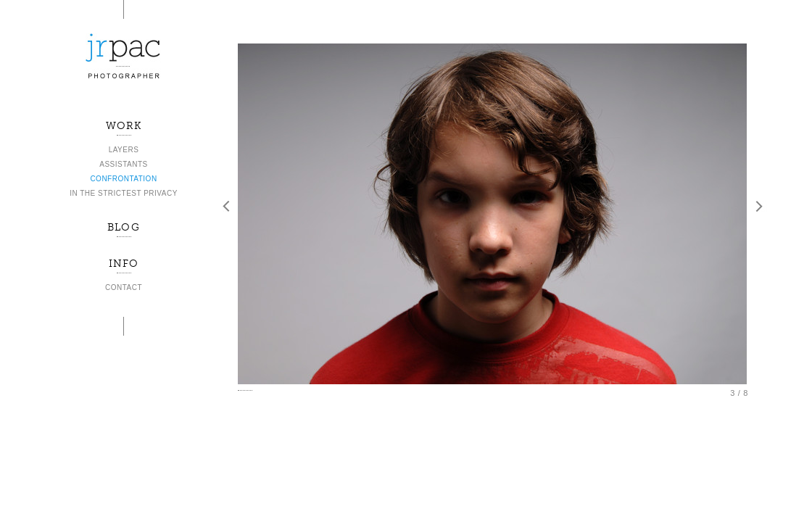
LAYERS (124, 150)
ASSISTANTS (124, 164)
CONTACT (124, 287)
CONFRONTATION (123, 179)
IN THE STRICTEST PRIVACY (124, 193)
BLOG (123, 227)
